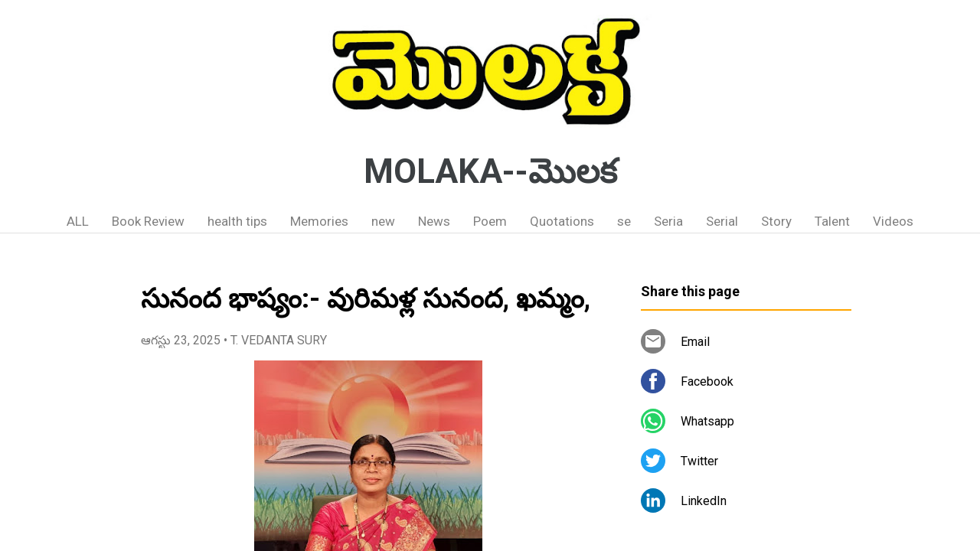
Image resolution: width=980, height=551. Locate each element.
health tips (237, 221)
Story (776, 221)
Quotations (562, 221)
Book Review (148, 221)
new (383, 221)
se (624, 221)
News (434, 221)
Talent (832, 221)
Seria (668, 221)
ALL (78, 221)
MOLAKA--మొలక (490, 171)
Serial (722, 221)
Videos (893, 221)
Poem (490, 221)
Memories (319, 221)
